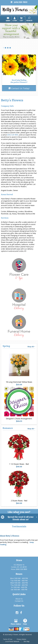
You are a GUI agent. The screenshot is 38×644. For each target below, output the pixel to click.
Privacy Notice (21, 639)
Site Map (26, 641)
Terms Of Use (8, 639)
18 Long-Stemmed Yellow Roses (19, 382)
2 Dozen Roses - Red (19, 501)
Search (29, 20)
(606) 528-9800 (21, 2)
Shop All (31, 347)
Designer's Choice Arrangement (19, 419)
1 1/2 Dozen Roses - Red (19, 464)
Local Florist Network (12, 641)
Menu (8, 21)
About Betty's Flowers (10, 536)
